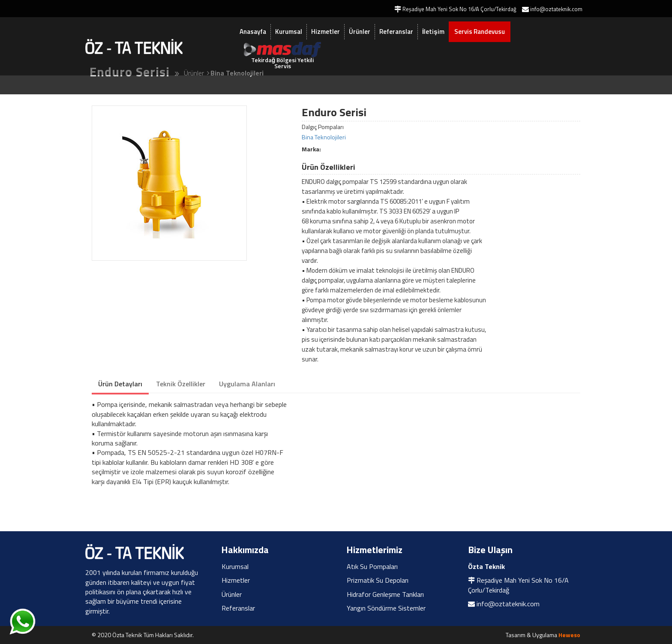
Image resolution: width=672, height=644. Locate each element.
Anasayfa (253, 32)
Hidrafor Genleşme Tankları (385, 594)
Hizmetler (325, 32)
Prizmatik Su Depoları (378, 580)
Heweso (569, 635)
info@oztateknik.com (508, 604)
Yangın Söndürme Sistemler (386, 608)
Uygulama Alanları (247, 384)
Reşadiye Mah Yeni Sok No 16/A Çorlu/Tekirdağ (518, 585)
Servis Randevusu (480, 32)
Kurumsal (289, 32)
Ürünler (360, 32)
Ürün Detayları (120, 384)
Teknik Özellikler (181, 384)
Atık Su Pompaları (372, 566)
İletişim (433, 32)
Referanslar (396, 32)
